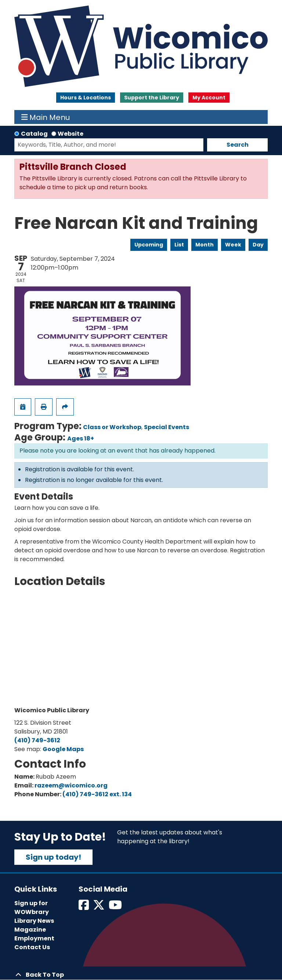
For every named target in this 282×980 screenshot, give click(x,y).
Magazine (30, 930)
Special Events (167, 427)
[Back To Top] (141, 975)
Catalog (34, 134)
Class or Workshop (112, 427)
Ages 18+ (81, 438)
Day (258, 245)
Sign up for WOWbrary (32, 908)
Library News (34, 921)
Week (233, 245)
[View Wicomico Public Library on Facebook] (84, 907)
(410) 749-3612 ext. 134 (97, 794)
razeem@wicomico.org (71, 785)
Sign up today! (53, 857)
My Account (209, 98)
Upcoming (149, 245)
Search (238, 145)
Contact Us (32, 947)
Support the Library (152, 98)
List (179, 245)
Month (205, 245)
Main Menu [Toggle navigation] (46, 117)
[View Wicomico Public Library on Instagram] (116, 907)
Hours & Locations (86, 98)
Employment (34, 938)
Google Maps (63, 749)
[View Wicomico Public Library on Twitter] (99, 907)
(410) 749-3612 (37, 740)
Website (70, 134)
